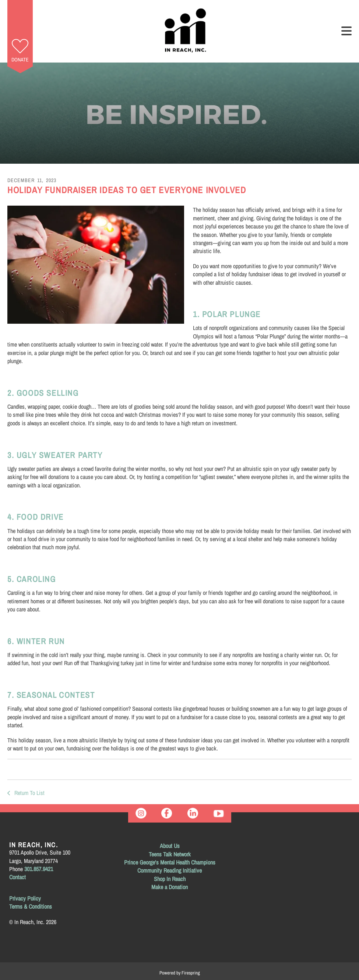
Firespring (191, 973)
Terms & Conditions (31, 906)
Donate (20, 60)
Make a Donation (170, 887)
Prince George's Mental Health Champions (170, 862)
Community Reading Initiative (170, 870)
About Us (170, 846)
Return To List (29, 793)
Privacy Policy (25, 898)
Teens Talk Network (170, 854)
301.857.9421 (39, 869)
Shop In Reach (170, 879)
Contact (17, 877)
